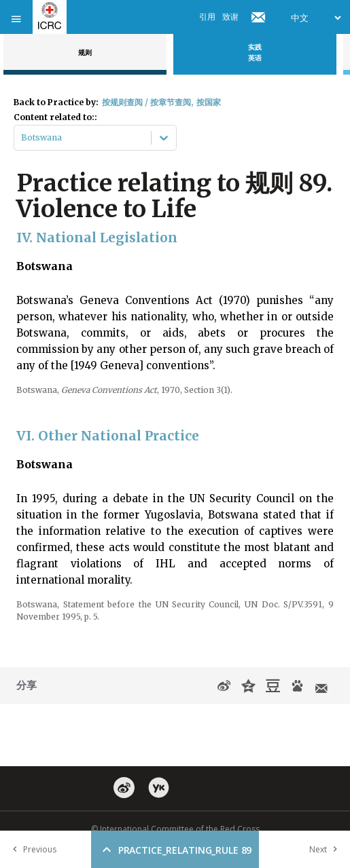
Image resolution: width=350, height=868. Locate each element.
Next (326, 849)
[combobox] (22, 138)
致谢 (230, 17)
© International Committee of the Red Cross (175, 829)
